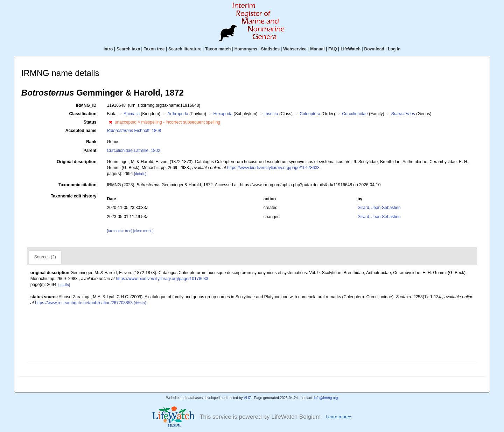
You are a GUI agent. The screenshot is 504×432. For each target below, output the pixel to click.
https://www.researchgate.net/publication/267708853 (84, 303)
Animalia (132, 114)
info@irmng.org (326, 398)
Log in (394, 49)
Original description (76, 162)
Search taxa (128, 49)
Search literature (185, 49)
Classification (83, 114)
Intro (108, 49)
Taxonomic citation (77, 185)
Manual (317, 49)
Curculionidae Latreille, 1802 (134, 151)
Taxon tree (154, 49)
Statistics (270, 49)
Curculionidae (355, 114)
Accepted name (81, 131)
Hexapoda (223, 114)
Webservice (295, 49)
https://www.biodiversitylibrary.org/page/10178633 (273, 168)
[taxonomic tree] (120, 231)
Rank (91, 142)
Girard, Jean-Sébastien (379, 208)
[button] (110, 122)
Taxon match (218, 49)
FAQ (333, 49)
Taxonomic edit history (73, 196)
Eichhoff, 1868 (134, 131)
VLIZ (247, 398)
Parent (90, 151)
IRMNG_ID (86, 105)
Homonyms (246, 49)
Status (90, 122)
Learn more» (338, 417)
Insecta (271, 114)
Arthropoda (178, 114)
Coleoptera (310, 114)
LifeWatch (351, 49)
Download (374, 49)
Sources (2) (45, 257)
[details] (140, 174)
